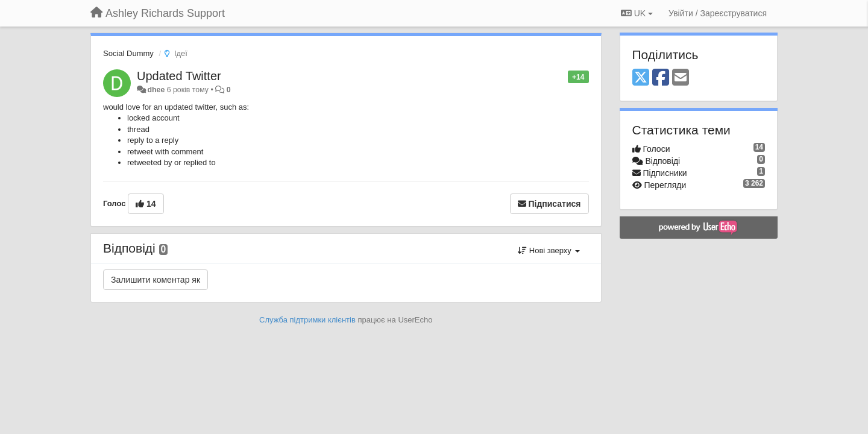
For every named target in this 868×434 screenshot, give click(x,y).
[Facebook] (661, 78)
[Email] (681, 78)
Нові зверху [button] (549, 250)
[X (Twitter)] (641, 78)
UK (637, 13)
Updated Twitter (179, 76)
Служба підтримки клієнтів (307, 320)
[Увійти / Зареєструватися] (718, 13)
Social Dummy (128, 53)
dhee (156, 90)
